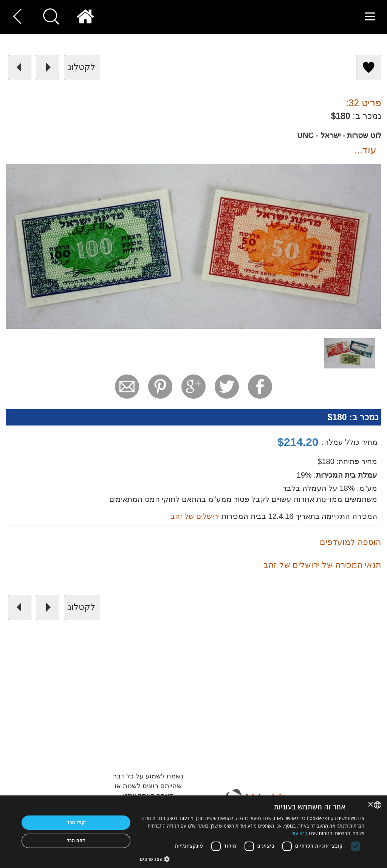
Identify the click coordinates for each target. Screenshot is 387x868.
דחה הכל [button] (76, 841)
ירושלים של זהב (195, 516)
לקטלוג (82, 67)
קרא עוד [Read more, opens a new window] (300, 833)
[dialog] (193, 832)
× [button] (371, 805)
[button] (252, 859)
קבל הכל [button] (76, 822)
